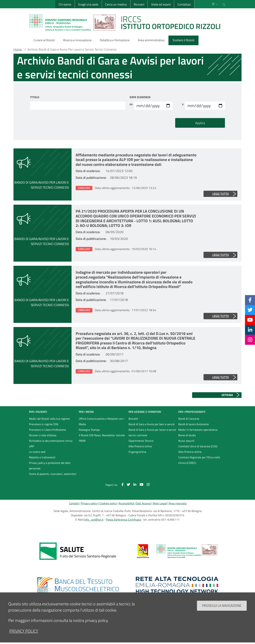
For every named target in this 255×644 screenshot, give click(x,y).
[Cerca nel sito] (224, 4)
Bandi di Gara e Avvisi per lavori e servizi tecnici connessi (152, 432)
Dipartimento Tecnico (141, 441)
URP (32, 446)
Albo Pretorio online (140, 446)
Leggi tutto (221, 194)
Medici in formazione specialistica (198, 430)
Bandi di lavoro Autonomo (193, 424)
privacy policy (24, 635)
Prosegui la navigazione (222, 609)
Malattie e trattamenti (42, 457)
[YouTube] (250, 320)
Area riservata (178, 503)
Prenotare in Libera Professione (48, 430)
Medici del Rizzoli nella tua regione (49, 419)
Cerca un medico (116, 4)
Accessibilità (126, 503)
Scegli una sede (88, 4)
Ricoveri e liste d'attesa (43, 435)
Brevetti (133, 419)
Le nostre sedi (37, 452)
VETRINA (227, 395)
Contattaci (184, 4)
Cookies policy (108, 503)
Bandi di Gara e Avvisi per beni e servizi (152, 424)
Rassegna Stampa (89, 430)
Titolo (35, 97)
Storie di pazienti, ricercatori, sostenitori (53, 474)
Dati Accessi (143, 503)
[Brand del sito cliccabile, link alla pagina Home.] (127, 22)
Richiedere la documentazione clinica (51, 441)
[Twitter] (250, 310)
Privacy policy (89, 503)
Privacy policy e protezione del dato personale (50, 466)
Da (131, 104)
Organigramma (137, 452)
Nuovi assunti (186, 441)
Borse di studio (187, 435)
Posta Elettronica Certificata (123, 520)
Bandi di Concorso (189, 419)
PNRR (82, 441)
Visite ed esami (161, 4)
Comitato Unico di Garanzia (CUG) (198, 446)
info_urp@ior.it (94, 520)
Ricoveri (139, 4)
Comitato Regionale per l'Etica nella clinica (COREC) (199, 460)
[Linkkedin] (250, 330)
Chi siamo (65, 4)
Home (18, 49)
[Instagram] (250, 340)
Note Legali (160, 503)
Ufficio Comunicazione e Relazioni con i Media (102, 421)
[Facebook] (250, 300)
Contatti (74, 503)
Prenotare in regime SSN (44, 424)
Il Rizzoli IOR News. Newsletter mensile (102, 435)
